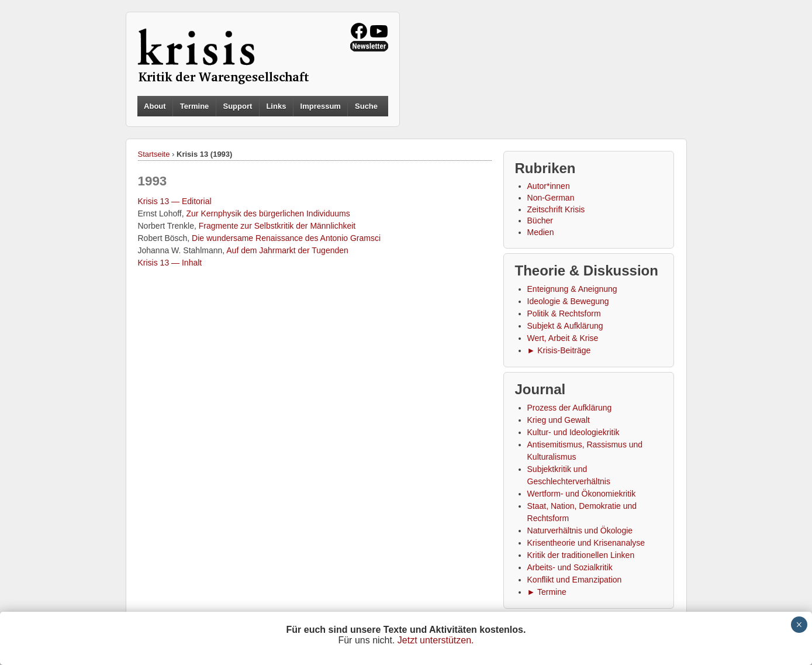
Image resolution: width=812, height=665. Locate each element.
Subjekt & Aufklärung (565, 326)
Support (237, 106)
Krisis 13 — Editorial (175, 201)
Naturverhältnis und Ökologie (580, 530)
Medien (541, 232)
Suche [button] (366, 106)
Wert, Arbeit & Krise (563, 338)
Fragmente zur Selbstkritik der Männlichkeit (277, 226)
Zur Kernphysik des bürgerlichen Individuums (268, 213)
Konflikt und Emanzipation (575, 580)
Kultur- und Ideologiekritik (573, 432)
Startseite (154, 154)
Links (276, 106)
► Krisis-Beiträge (559, 350)
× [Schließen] (799, 625)
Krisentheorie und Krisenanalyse (586, 543)
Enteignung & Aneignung (572, 289)
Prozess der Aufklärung (570, 408)
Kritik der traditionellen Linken (581, 555)
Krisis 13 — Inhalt (170, 263)
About (155, 106)
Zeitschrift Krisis (556, 209)
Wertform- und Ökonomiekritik (582, 494)
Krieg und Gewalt (559, 420)
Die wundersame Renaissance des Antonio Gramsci (286, 238)
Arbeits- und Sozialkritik (570, 567)
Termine (195, 106)
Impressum (321, 106)
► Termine (547, 592)
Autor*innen (549, 186)
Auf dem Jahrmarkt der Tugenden (287, 250)
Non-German (551, 198)
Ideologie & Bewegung (568, 301)
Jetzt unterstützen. (436, 640)
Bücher (540, 220)
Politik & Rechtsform (564, 313)
